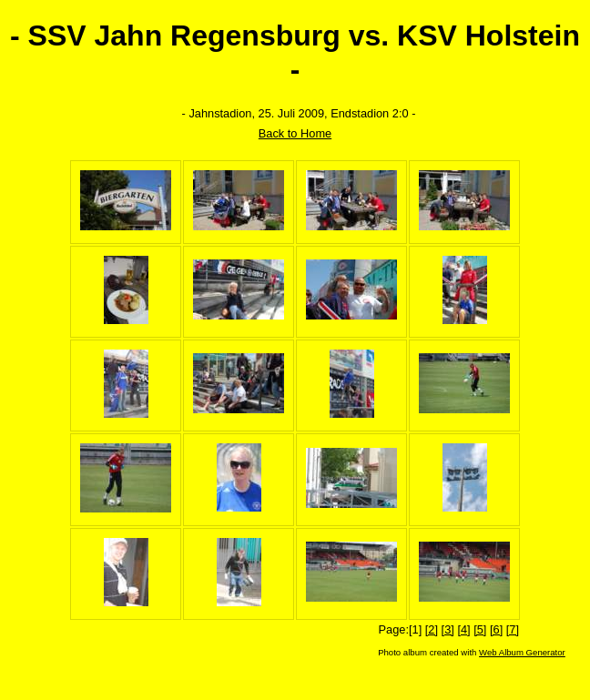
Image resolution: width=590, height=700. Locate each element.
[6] (496, 629)
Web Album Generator (522, 652)
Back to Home (295, 133)
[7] (513, 629)
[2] (432, 629)
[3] (448, 629)
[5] (480, 629)
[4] (463, 629)
